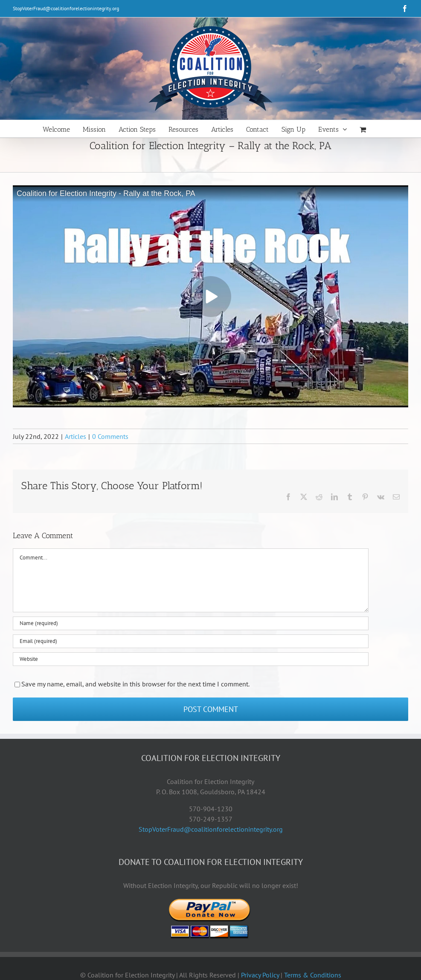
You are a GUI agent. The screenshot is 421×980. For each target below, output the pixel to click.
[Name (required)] (191, 623)
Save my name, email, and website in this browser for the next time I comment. (135, 684)
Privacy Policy (260, 975)
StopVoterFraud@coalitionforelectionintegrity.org (66, 8)
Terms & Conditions (313, 975)
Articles (75, 436)
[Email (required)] (191, 641)
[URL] (191, 659)
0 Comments (110, 436)
